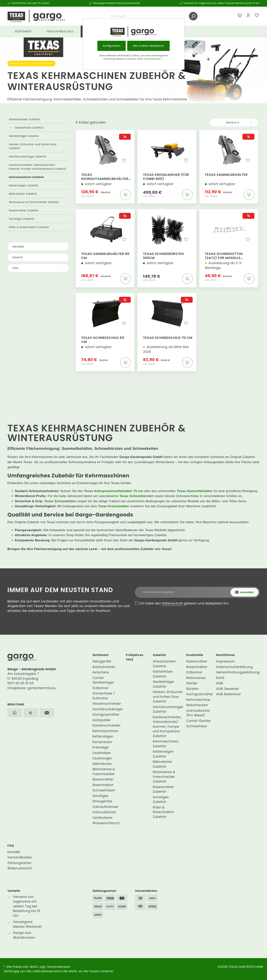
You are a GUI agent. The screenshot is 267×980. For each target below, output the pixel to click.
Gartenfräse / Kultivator (104, 696)
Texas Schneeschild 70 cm (168, 338)
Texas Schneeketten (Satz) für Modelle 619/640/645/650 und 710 (228, 256)
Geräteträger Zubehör (24, 136)
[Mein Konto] (248, 16)
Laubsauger (102, 758)
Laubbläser (102, 753)
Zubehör (159, 655)
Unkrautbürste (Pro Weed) (198, 713)
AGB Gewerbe (228, 689)
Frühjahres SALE (135, 657)
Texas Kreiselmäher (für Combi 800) (166, 177)
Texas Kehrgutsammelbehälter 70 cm (105, 177)
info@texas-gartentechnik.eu (32, 688)
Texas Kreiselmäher (114, 506)
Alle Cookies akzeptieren (148, 46)
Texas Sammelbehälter (226, 175)
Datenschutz (173, 603)
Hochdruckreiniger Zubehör (28, 157)
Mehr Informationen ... (151, 59)
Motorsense (196, 678)
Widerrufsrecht (20, 868)
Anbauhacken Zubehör (25, 119)
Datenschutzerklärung (234, 667)
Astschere (101, 672)
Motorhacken (197, 705)
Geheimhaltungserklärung (238, 672)
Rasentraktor (103, 785)
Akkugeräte (102, 661)
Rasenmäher (103, 779)
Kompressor (102, 742)
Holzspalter (102, 720)
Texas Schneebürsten (136, 496)
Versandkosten (20, 857)
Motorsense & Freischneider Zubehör (34, 202)
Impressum (226, 661)
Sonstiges (100, 796)
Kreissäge (101, 747)
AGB (220, 683)
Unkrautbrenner (106, 807)
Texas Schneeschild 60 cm (103, 340)
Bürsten (193, 689)
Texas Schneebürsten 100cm (163, 256)
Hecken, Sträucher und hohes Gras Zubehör (33, 146)
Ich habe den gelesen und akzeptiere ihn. (184, 603)
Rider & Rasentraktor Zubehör (29, 227)
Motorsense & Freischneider (104, 772)
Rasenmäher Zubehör (24, 210)
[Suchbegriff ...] (147, 16)
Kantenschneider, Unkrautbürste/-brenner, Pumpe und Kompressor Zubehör (38, 167)
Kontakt (14, 852)
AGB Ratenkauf (228, 694)
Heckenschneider (107, 704)
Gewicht (38, 257)
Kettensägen (103, 736)
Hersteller (38, 247)
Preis (38, 268)
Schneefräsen (104, 790)
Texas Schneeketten (60, 501)
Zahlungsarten (19, 863)
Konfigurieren (112, 46)
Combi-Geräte (198, 721)
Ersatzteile (195, 655)
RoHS (220, 678)
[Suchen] (193, 16)
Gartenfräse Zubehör (29, 128)
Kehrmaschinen (106, 731)
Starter (192, 683)
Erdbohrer (101, 688)
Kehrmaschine (198, 700)
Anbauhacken (104, 667)
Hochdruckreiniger (108, 709)
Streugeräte (102, 801)
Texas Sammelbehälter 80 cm (105, 256)
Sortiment (101, 655)
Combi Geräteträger (103, 680)
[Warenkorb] (240, 16)
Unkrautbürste (104, 812)
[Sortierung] (234, 123)
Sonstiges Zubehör (22, 219)
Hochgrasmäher (106, 715)
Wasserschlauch (106, 823)
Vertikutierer (103, 818)
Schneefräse (197, 726)
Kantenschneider (107, 725)
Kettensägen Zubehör (24, 185)
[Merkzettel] (257, 16)
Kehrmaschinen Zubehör (26, 177)
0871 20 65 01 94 (21, 683)
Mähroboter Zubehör (23, 194)
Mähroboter (102, 764)
